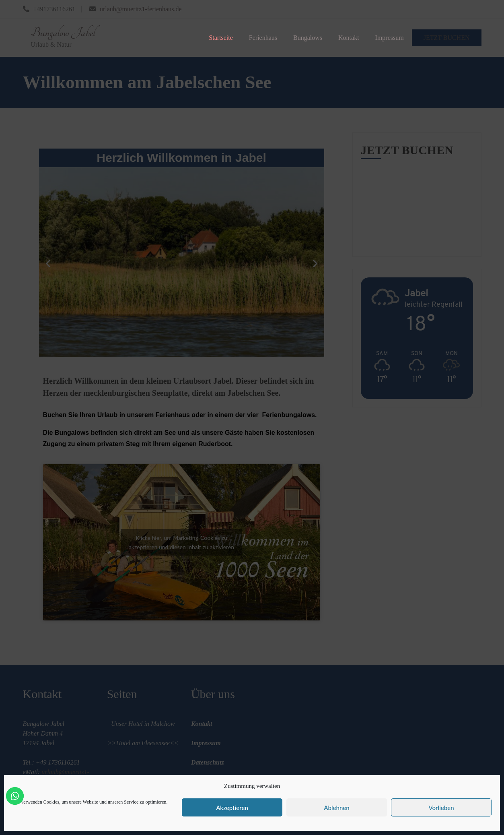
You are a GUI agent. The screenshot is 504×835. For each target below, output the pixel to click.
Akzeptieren (232, 808)
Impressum (390, 38)
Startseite (221, 38)
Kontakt (349, 38)
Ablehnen (336, 808)
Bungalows (308, 38)
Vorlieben (441, 808)
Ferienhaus (263, 38)
